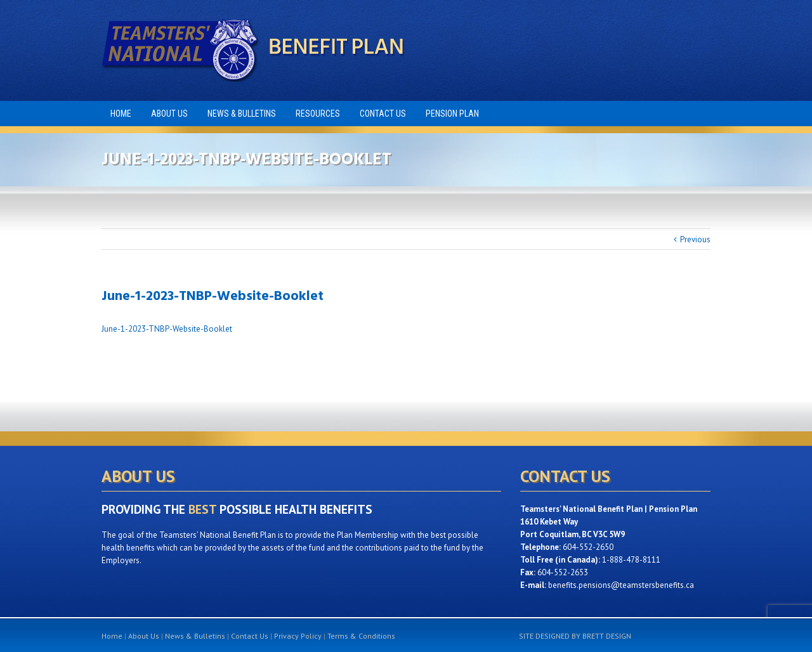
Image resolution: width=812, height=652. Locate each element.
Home (112, 636)
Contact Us (250, 636)
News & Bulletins (195, 636)
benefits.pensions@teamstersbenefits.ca (621, 585)
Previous (695, 239)
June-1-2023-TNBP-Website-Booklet (167, 329)
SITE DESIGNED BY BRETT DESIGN (575, 636)
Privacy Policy (298, 636)
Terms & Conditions (361, 636)
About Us (144, 636)
